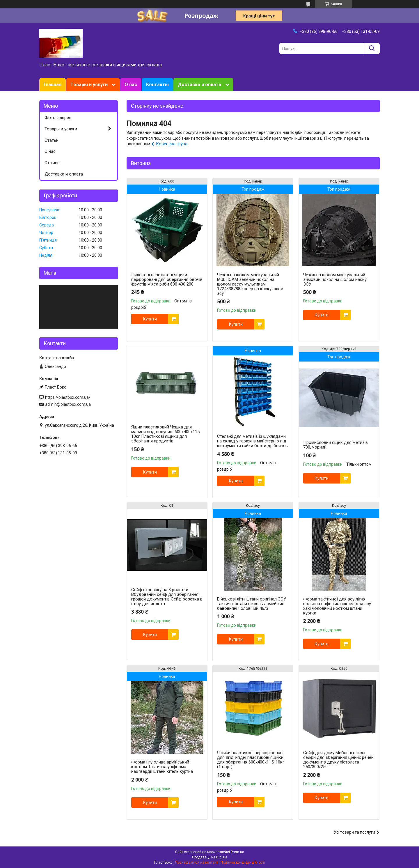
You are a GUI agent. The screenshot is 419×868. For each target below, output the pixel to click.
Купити (150, 319)
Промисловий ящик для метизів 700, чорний (335, 445)
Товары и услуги (89, 85)
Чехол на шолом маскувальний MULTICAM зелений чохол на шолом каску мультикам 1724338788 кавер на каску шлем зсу (250, 284)
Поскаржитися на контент (197, 862)
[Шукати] (372, 48)
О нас (131, 85)
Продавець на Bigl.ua (210, 857)
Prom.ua (237, 852)
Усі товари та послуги (354, 832)
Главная (53, 85)
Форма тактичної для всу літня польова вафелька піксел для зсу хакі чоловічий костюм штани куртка (337, 606)
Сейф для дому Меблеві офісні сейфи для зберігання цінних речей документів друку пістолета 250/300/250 (338, 760)
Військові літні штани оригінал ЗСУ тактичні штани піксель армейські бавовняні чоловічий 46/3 (252, 604)
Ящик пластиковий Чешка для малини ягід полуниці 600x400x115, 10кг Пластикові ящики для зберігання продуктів (166, 434)
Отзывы (53, 163)
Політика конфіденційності (243, 862)
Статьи (52, 140)
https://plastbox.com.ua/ (68, 397)
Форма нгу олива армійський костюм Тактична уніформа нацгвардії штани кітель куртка (162, 767)
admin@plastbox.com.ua (68, 404)
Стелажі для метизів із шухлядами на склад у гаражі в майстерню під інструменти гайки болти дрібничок (253, 441)
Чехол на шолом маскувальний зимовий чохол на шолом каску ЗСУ (335, 279)
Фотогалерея (58, 118)
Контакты (157, 85)
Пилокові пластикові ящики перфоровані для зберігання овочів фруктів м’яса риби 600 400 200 (167, 279)
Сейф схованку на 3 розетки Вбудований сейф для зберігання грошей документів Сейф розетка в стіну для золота (167, 597)
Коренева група (172, 144)
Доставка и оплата (199, 85)
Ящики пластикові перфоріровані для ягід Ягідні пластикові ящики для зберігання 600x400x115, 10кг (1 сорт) (251, 760)
